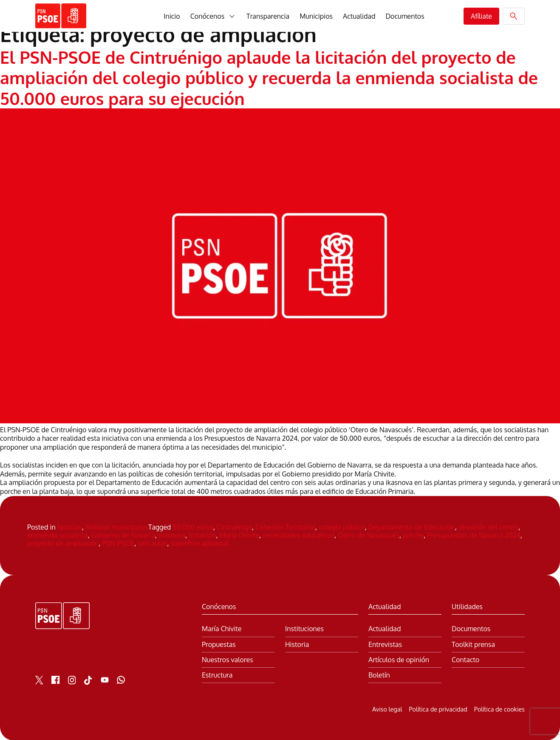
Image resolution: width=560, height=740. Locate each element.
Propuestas (219, 644)
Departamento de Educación (412, 527)
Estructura (217, 674)
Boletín (379, 674)
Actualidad (359, 16)
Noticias (70, 527)
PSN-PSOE (118, 543)
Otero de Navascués (369, 535)
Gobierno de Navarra (123, 535)
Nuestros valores (228, 659)
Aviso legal (387, 709)
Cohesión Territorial (285, 527)
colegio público (342, 527)
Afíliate (481, 16)
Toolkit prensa (473, 644)
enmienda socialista (58, 535)
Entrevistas (385, 644)
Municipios (316, 16)
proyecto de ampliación (63, 543)
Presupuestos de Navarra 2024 (474, 535)
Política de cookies (499, 709)
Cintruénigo (234, 527)
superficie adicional (200, 543)
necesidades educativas (299, 535)
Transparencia (268, 16)
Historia (297, 644)
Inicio (172, 16)
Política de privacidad (438, 709)
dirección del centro (488, 527)
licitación (202, 535)
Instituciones (304, 628)
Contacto (465, 659)
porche (413, 535)
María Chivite (239, 535)
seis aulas (152, 543)
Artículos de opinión (399, 659)
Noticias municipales (117, 527)
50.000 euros (193, 527)
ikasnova (172, 535)
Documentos (405, 16)
